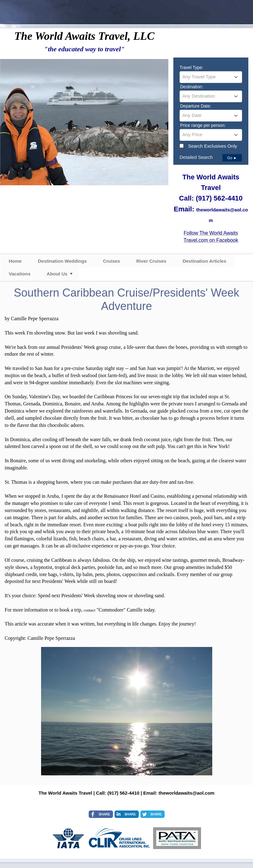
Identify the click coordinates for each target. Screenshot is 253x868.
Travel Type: (191, 67)
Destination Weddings (62, 261)
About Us (57, 274)
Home (15, 261)
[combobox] (211, 77)
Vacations (20, 274)
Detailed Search (196, 157)
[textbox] (211, 77)
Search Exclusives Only (213, 146)
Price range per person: (203, 125)
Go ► (232, 158)
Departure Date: (196, 106)
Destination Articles (204, 261)
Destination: (192, 87)
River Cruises (151, 261)
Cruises (112, 261)
